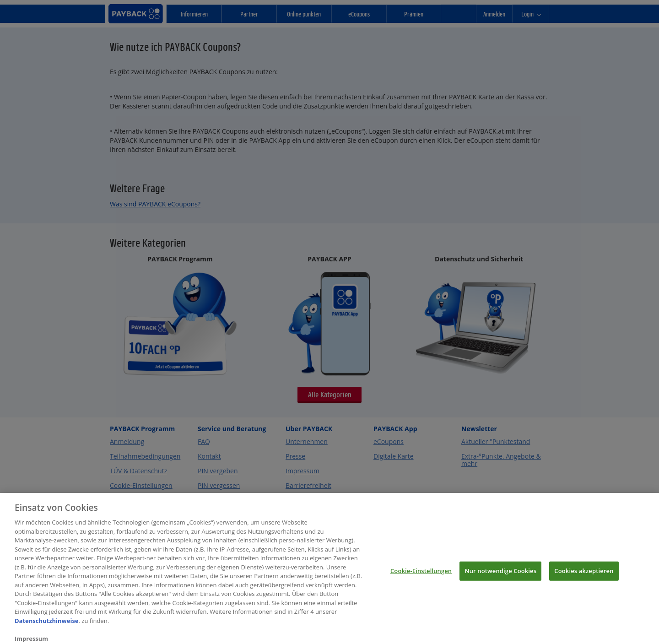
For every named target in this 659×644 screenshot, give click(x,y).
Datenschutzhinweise (47, 624)
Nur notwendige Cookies (500, 574)
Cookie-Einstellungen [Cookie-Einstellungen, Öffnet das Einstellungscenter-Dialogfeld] (421, 574)
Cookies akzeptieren (584, 574)
